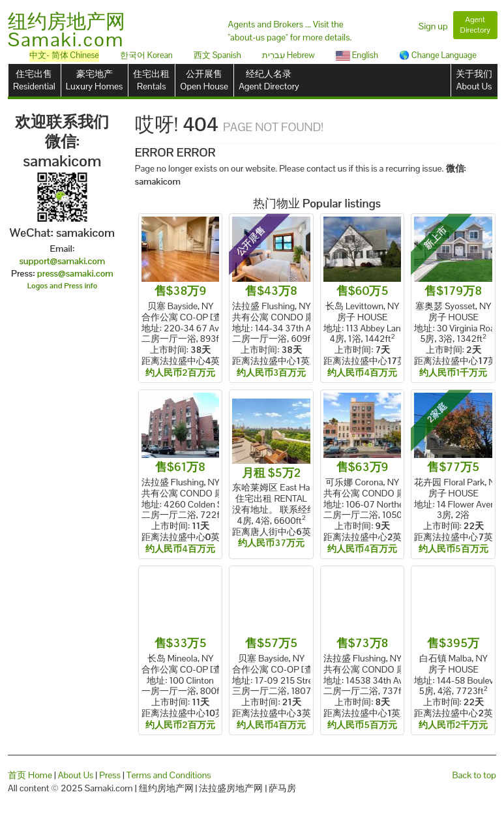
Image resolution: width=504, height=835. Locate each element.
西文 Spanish (217, 55)
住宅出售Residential (34, 80)
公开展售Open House (204, 80)
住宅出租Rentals (151, 80)
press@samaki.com (75, 273)
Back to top (474, 775)
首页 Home (30, 775)
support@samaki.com (62, 261)
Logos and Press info (63, 286)
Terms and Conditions (169, 775)
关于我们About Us (474, 80)
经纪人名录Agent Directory (269, 80)
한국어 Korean (146, 55)
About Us (76, 775)
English (357, 55)
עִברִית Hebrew (289, 55)
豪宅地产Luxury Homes (94, 80)
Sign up (433, 26)
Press (110, 775)
